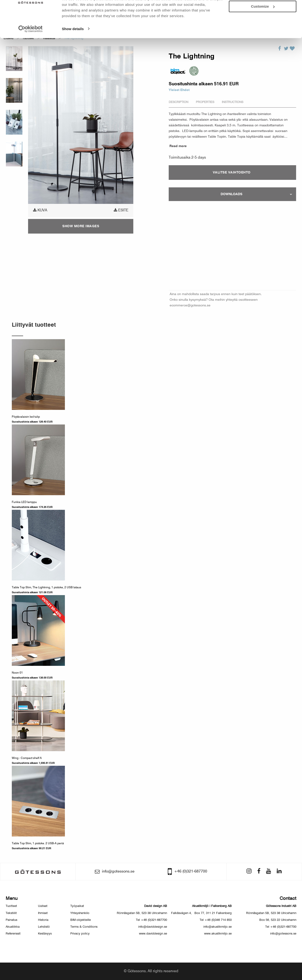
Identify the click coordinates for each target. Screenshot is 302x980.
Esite (121, 210)
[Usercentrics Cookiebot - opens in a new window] (31, 47)
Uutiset (43, 906)
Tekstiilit (11, 913)
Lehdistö (44, 927)
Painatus (11, 920)
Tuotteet (11, 906)
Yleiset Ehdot (179, 90)
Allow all (263, 11)
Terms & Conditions (84, 927)
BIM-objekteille (81, 920)
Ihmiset (43, 913)
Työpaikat (77, 906)
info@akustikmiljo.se (218, 927)
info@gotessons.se (283, 934)
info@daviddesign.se (153, 927)
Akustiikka (13, 927)
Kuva (40, 210)
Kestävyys (45, 934)
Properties (205, 102)
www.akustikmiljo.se (218, 934)
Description (178, 102)
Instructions (233, 102)
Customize (263, 25)
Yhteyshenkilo (80, 913)
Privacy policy (80, 934)
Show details (73, 47)
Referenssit (13, 934)
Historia (43, 920)
